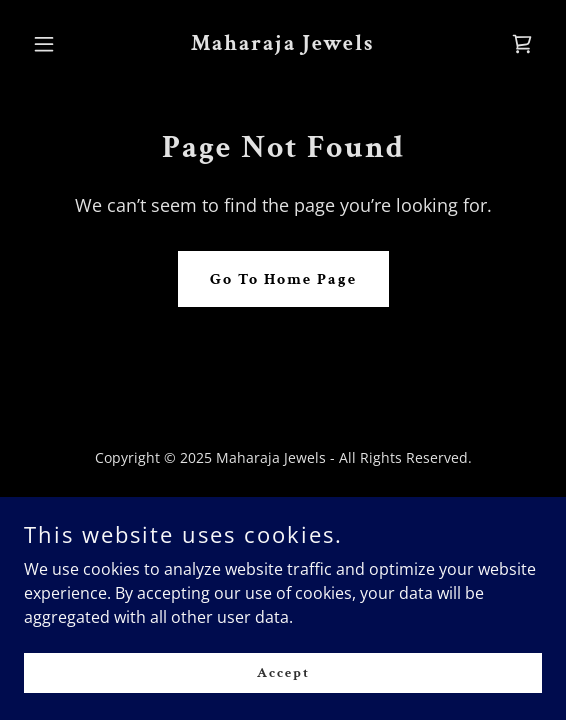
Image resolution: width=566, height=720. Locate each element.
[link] (282, 44)
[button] (63, 44)
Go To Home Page (283, 279)
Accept (283, 672)
